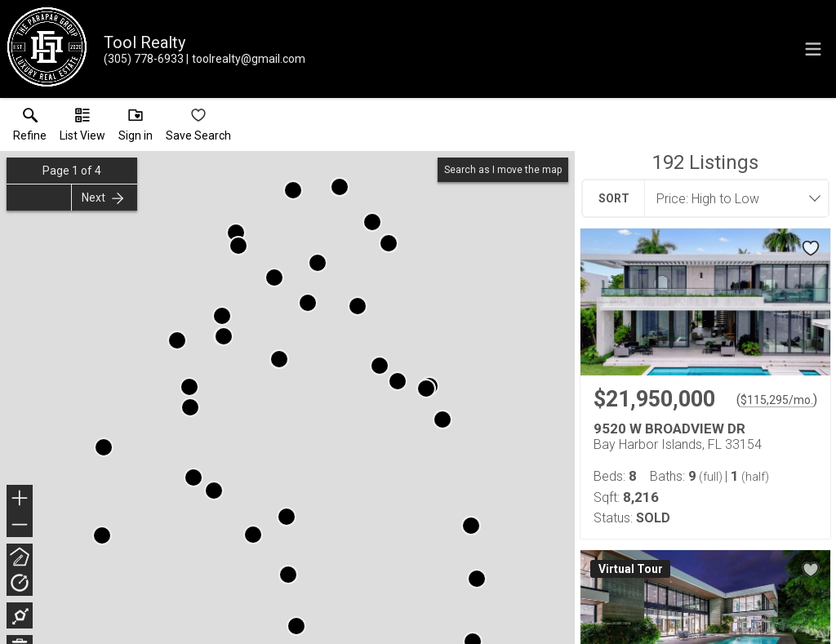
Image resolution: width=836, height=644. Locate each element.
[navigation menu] (813, 49)
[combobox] (731, 198)
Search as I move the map (503, 170)
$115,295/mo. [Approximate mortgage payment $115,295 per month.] (777, 400)
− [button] (20, 525)
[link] (30, 128)
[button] (82, 128)
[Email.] (246, 59)
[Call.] (144, 59)
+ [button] (20, 500)
